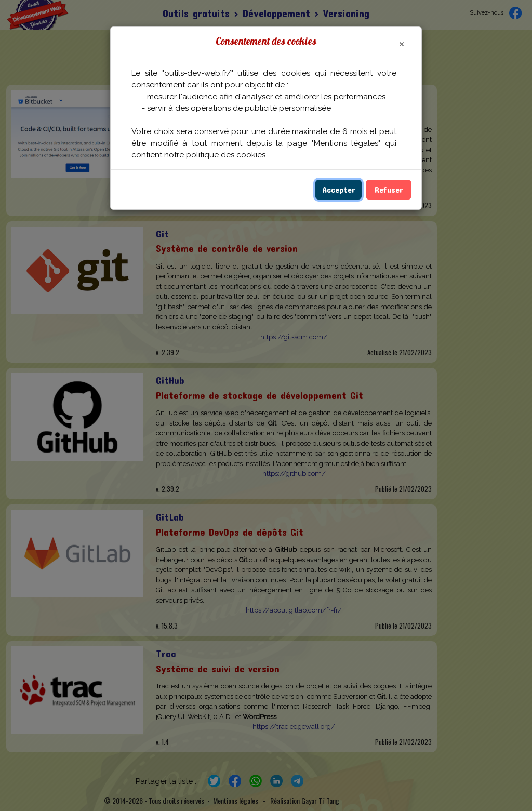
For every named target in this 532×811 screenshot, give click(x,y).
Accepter (338, 189)
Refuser (389, 189)
